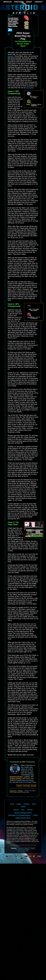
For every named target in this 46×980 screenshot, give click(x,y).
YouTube (30, 88)
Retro (33, 848)
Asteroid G (13, 791)
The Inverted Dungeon (22, 776)
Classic (27, 848)
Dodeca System (16, 778)
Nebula (20, 850)
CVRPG (27, 777)
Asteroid (20, 848)
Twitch (19, 786)
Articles (20, 791)
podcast (11, 56)
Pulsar (26, 850)
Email (34, 786)
